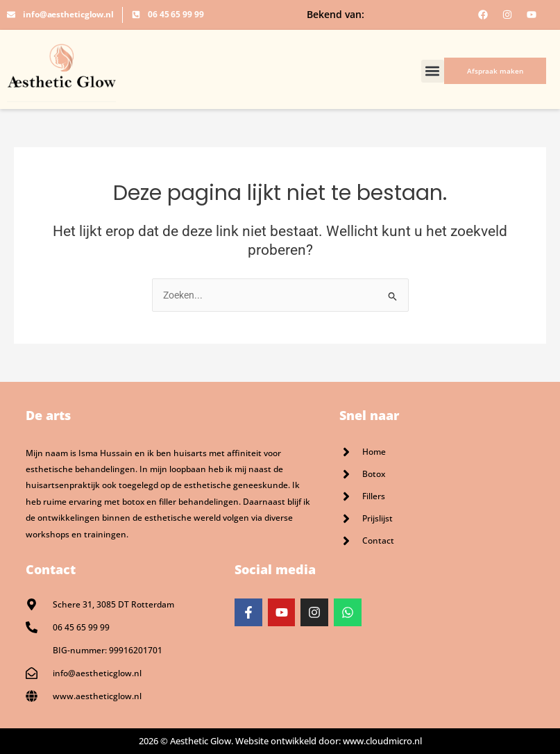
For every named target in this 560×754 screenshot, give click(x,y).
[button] (433, 71)
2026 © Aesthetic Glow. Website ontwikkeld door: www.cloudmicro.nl (280, 741)
